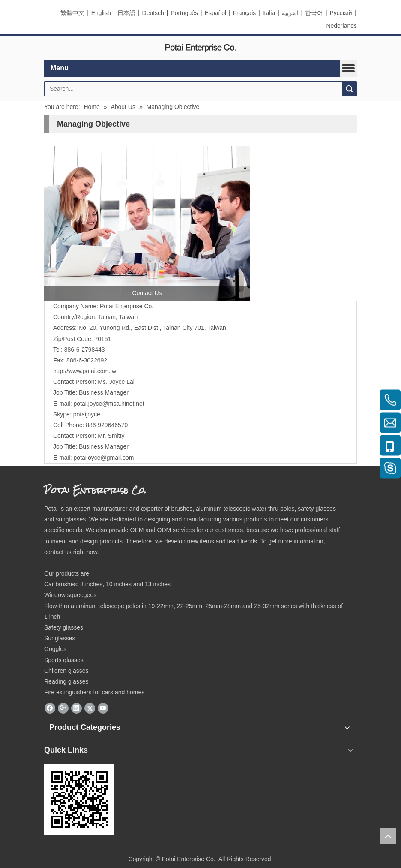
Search (349, 89)
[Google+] (63, 708)
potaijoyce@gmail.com (103, 458)
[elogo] (200, 48)
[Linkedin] (76, 708)
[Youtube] (103, 708)
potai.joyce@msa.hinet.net (109, 404)
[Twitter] (90, 708)
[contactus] (147, 223)
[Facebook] (50, 708)
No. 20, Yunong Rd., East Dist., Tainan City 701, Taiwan (152, 328)
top (388, 836)
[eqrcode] (79, 799)
